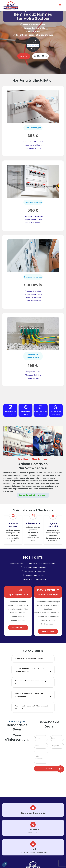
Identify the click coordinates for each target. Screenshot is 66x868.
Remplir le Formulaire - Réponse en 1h (34, 852)
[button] (4, 864)
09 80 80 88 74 (40, 56)
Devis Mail (24, 56)
